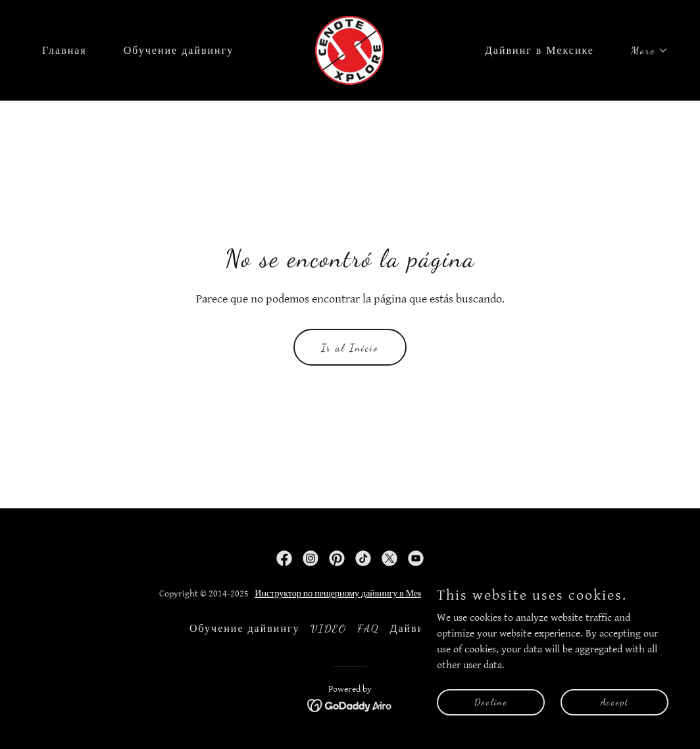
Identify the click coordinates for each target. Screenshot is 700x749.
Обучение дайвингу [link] (179, 50)
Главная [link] (64, 50)
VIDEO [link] (329, 628)
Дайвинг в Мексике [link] (539, 50)
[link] (350, 50)
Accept (615, 702)
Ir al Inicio (350, 348)
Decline (491, 702)
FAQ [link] (368, 628)
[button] (644, 51)
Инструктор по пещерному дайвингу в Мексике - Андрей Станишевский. (397, 594)
